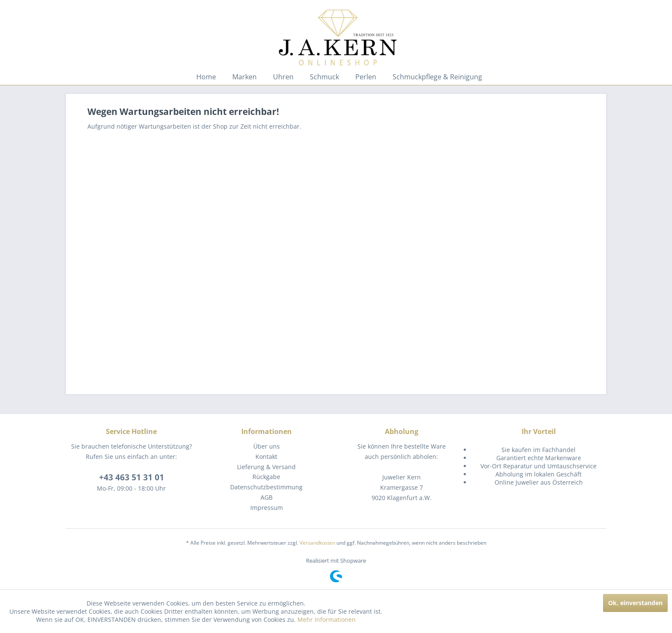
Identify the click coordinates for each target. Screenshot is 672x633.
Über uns (267, 446)
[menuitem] (206, 77)
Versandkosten (317, 543)
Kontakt (266, 457)
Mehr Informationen (327, 619)
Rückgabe (266, 477)
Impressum (267, 508)
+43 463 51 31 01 (132, 477)
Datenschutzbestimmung (266, 487)
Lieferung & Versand (266, 467)
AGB (267, 497)
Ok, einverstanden (635, 603)
